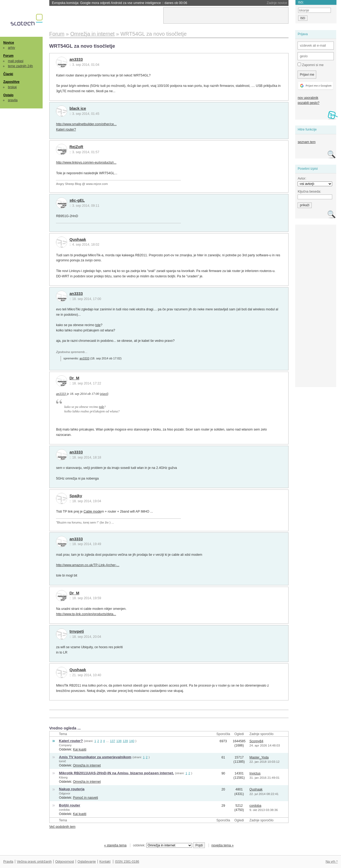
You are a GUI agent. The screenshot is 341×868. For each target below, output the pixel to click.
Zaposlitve (11, 82)
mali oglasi (16, 61)
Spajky (76, 496)
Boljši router (70, 805)
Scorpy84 (256, 741)
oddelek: (163, 845)
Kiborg (63, 777)
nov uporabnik (308, 98)
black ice (78, 108)
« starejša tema (115, 845)
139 (125, 741)
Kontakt (105, 862)
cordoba (64, 810)
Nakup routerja (72, 789)
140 (132, 741)
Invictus (255, 773)
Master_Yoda (259, 757)
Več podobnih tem (62, 827)
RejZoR (76, 147)
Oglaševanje (87, 862)
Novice (9, 43)
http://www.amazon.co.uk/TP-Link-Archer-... (88, 565)
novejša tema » (222, 845)
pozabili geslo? (308, 103)
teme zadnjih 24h (21, 66)
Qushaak (78, 240)
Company (65, 745)
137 (113, 741)
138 (119, 741)
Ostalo (8, 95)
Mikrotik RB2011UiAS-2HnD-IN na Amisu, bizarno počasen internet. (116, 773)
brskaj (12, 87)
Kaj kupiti (80, 749)
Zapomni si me (310, 65)
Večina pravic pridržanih (34, 862)
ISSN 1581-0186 (127, 862)
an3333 (76, 59)
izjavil (104, 394)
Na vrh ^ (332, 862)
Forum (8, 56)
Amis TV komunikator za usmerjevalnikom (95, 757)
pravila (13, 100)
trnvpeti (77, 631)
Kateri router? (66, 129)
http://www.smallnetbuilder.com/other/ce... (86, 124)
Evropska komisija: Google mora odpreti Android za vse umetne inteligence (120, 3)
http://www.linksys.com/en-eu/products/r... (86, 163)
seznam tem (307, 142)
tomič (62, 761)
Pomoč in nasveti (86, 798)
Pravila (8, 862)
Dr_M (74, 378)
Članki (8, 74)
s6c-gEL (77, 200)
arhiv (12, 48)
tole (98, 325)
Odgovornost (65, 862)
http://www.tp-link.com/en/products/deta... (86, 614)
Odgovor (65, 793)
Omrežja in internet (87, 765)
